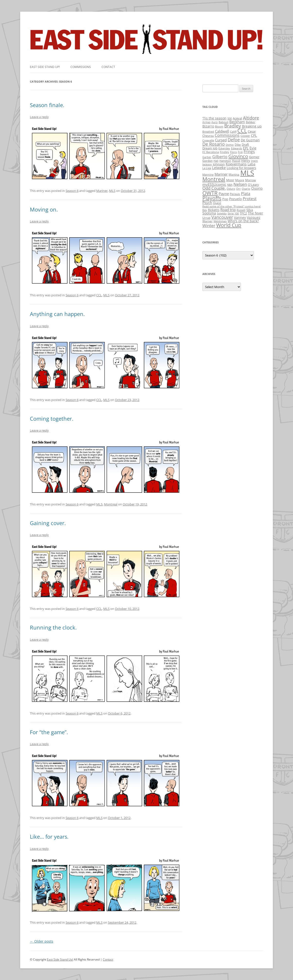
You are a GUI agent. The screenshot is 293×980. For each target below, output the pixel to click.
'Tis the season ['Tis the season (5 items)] (214, 118)
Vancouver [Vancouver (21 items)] (222, 217)
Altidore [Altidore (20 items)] (251, 118)
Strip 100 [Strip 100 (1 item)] (233, 213)
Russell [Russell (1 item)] (241, 210)
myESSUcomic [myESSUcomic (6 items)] (214, 184)
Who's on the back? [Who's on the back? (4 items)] (243, 221)
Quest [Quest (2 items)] (217, 203)
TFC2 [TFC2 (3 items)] (243, 213)
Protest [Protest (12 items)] (250, 199)
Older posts (42, 941)
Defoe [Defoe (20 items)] (234, 140)
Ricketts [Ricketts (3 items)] (214, 210)
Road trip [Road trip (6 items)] (228, 210)
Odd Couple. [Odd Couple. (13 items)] (214, 188)
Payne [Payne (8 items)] (224, 194)
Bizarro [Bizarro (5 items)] (208, 126)
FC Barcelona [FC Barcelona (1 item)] (211, 152)
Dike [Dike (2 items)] (238, 145)
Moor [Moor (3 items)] (230, 180)
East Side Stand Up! (60, 959)
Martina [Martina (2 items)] (234, 175)
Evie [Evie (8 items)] (253, 148)
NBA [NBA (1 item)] (230, 185)
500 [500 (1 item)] (230, 119)
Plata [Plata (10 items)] (246, 194)
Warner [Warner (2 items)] (207, 221)
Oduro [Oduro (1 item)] (231, 189)
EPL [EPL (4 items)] (246, 148)
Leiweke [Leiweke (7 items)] (219, 168)
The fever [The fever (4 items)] (255, 213)
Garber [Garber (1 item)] (207, 157)
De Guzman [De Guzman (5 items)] (250, 140)
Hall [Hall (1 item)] (216, 161)
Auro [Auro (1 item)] (215, 122)
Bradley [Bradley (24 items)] (233, 126)
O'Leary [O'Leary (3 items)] (253, 185)
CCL (99, 295)
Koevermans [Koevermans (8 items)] (236, 164)
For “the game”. (49, 732)
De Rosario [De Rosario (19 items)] (214, 144)
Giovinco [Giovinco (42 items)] (238, 156)
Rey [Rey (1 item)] (205, 210)
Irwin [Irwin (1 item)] (254, 161)
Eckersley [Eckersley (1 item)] (224, 148)
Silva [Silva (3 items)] (250, 210)
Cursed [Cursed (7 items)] (221, 140)
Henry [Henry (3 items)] (246, 161)
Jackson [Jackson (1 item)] (207, 164)
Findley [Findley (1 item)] (224, 152)
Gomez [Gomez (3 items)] (254, 157)
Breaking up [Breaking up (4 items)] (252, 126)
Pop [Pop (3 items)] (225, 199)
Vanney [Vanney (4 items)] (240, 217)
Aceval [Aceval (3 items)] (237, 118)
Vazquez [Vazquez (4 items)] (254, 217)
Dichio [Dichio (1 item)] (230, 145)
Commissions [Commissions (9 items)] (227, 135)
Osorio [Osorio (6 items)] (257, 188)
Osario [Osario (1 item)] (246, 189)
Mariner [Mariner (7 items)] (221, 174)
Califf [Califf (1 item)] (233, 132)
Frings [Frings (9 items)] (249, 152)
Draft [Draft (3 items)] (245, 145)
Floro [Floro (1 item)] (233, 152)
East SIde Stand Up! (45, 67)
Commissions (81, 67)
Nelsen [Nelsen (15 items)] (240, 184)
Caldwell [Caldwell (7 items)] (222, 131)
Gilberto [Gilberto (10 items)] (220, 157)
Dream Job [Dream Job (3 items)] (210, 148)
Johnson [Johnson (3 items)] (219, 164)
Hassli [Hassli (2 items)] (236, 161)
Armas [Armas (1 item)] (206, 122)
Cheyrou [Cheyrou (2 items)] (208, 136)
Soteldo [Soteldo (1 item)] (222, 213)
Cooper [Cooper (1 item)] (245, 136)
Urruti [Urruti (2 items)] (206, 218)
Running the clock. (53, 627)
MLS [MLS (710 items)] (247, 173)
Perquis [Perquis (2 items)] (235, 194)
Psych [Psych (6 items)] (207, 203)
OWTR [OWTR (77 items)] (210, 193)
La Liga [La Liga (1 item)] (207, 168)
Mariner (102, 191)
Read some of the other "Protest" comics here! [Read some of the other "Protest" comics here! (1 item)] (232, 206)
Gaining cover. (48, 523)
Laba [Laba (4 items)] (251, 164)
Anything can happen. (57, 314)
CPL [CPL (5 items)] (254, 135)
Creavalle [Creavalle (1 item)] (208, 140)
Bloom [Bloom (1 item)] (219, 127)
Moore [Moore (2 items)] (240, 180)
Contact (108, 67)
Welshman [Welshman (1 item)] (220, 221)
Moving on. (44, 209)
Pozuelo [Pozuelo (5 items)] (235, 199)
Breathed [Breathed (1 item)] (208, 132)
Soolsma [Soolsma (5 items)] (209, 213)
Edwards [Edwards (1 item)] (237, 148)
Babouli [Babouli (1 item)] (224, 122)
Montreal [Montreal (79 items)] (214, 179)
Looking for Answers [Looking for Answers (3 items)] (241, 168)
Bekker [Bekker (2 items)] (251, 122)
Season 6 (72, 191)
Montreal (111, 504)
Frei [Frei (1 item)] (240, 152)
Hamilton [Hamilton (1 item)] (225, 161)
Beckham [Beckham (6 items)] (237, 122)
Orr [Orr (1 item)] (238, 189)
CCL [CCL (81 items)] (242, 131)
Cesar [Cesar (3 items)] (252, 131)
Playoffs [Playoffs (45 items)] (212, 198)
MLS (112, 191)
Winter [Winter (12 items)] (209, 226)
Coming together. (52, 418)
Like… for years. (49, 836)
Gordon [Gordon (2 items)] (207, 161)
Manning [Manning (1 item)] (208, 175)
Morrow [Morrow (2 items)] (250, 180)
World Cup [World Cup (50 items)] (229, 225)
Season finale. (47, 105)
